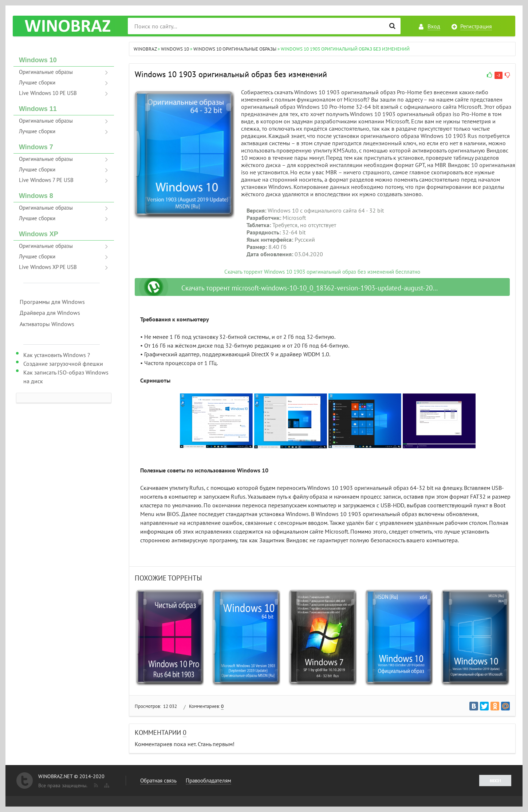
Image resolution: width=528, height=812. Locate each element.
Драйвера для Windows (50, 313)
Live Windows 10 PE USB (48, 93)
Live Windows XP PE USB (48, 267)
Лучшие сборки (37, 82)
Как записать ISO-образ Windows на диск (66, 377)
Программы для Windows (52, 302)
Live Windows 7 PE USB (46, 180)
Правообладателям (208, 781)
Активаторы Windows (47, 324)
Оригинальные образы (46, 72)
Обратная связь (158, 781)
